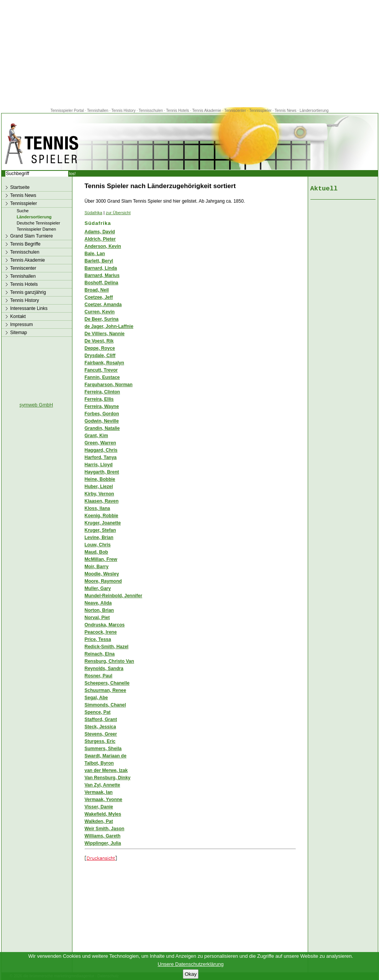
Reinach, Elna (100, 654)
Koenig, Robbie (102, 516)
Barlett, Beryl (99, 261)
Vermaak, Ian (99, 792)
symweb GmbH (36, 405)
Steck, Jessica (100, 727)
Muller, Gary (98, 588)
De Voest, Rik (99, 341)
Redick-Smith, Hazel (107, 647)
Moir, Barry (97, 567)
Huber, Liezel (99, 487)
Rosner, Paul (99, 676)
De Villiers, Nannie (105, 334)
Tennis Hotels (178, 111)
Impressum (22, 324)
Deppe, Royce (100, 348)
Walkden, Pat (99, 821)
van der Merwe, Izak (106, 770)
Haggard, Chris (101, 450)
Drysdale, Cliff (100, 356)
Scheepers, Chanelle (107, 683)
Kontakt (18, 316)
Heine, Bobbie (100, 479)
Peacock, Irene (101, 632)
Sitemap (19, 333)
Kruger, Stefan (100, 530)
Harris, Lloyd (99, 465)
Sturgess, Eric (100, 741)
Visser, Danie (99, 807)
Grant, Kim (96, 436)
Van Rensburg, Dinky (108, 778)
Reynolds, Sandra (104, 669)
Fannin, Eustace (102, 377)
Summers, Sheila (103, 749)
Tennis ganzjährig (28, 292)
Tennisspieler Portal (67, 111)
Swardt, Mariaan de (106, 756)
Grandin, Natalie (102, 428)
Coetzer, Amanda (103, 305)
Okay (191, 974)
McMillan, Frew (101, 559)
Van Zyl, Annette (103, 785)
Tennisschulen (151, 111)
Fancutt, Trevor (101, 370)
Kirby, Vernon (99, 494)
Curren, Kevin (100, 312)
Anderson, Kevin (103, 246)
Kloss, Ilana (98, 508)
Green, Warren (100, 443)
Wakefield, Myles (103, 814)
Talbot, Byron (99, 763)
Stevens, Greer (101, 734)
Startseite (20, 187)
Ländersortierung (314, 111)
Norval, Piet (97, 618)
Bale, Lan (95, 254)
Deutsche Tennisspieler (39, 223)
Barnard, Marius (102, 275)
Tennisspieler (260, 111)
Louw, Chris (98, 545)
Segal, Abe (96, 698)
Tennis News (286, 111)
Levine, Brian (99, 538)
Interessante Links (29, 308)
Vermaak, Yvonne (104, 800)
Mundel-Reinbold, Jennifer (114, 596)
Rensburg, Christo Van (109, 661)
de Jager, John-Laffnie (109, 326)
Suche (23, 211)
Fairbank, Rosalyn (104, 363)
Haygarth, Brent (102, 472)
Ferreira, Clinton (103, 392)
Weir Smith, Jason (105, 829)
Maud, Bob (96, 552)
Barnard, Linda (101, 268)
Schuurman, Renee (106, 690)
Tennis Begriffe (25, 244)
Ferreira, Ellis (99, 399)
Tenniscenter (235, 111)
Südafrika (94, 213)
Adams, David (100, 232)
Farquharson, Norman (109, 385)
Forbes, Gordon (102, 414)
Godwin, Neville (102, 421)
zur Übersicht (118, 213)
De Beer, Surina (102, 319)
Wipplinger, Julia (103, 843)
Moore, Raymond (103, 581)
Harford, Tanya (101, 457)
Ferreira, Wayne (102, 406)
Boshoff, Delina (102, 283)
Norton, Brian (99, 610)
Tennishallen (98, 111)
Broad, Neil (97, 290)
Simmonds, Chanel (105, 705)
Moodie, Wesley (102, 574)
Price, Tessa (98, 639)
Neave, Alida (98, 603)
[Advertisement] (190, 54)
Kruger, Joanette (103, 523)
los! (73, 174)
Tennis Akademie (207, 111)
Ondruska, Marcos (105, 625)
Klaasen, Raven (102, 501)
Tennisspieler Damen (37, 229)
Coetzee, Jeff (99, 297)
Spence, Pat (98, 712)
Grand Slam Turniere (32, 236)
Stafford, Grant (101, 719)
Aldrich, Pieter (100, 239)
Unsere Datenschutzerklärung (191, 964)
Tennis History (124, 111)
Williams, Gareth (103, 836)
